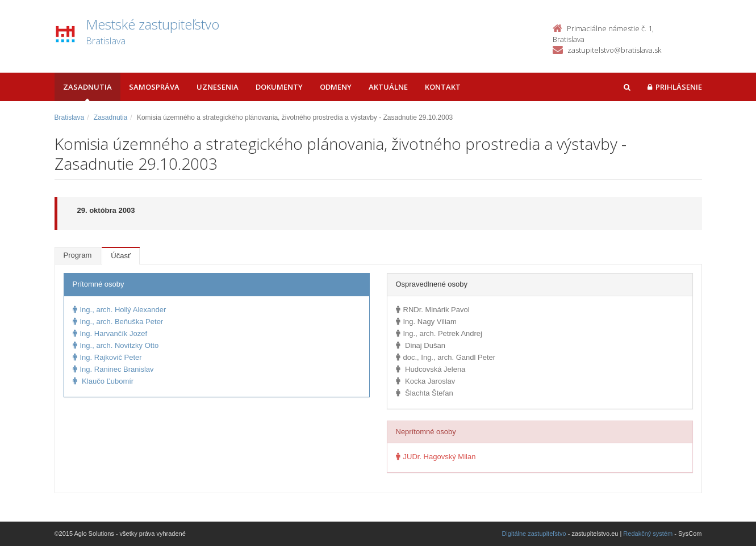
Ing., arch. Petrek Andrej (439, 333)
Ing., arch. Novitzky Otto (116, 345)
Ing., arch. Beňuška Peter (118, 322)
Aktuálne (388, 87)
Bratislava (70, 117)
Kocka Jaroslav (426, 381)
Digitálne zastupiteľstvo (534, 534)
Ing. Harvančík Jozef (110, 333)
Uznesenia (218, 87)
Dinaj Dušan (421, 345)
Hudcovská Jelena (431, 369)
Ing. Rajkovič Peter (107, 357)
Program (78, 255)
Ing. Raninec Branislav (113, 369)
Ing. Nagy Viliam (426, 322)
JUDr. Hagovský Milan (436, 457)
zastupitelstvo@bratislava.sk (614, 50)
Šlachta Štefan (425, 393)
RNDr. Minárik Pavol (433, 310)
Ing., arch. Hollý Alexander (120, 310)
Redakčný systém (648, 534)
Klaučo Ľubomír (103, 381)
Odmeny (336, 87)
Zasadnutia (87, 87)
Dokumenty (279, 87)
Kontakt (443, 87)
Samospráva (154, 87)
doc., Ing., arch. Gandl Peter (446, 357)
